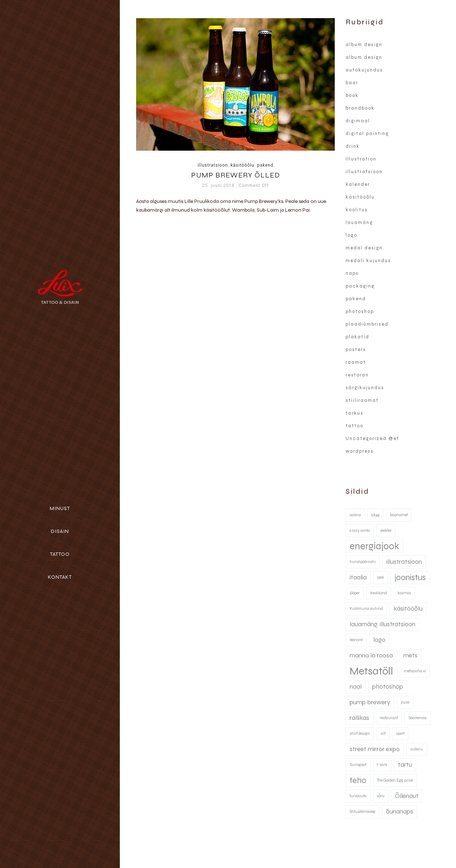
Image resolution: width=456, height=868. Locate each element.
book (352, 95)
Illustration (361, 159)
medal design (364, 248)
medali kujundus (368, 261)
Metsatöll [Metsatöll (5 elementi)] (371, 671)
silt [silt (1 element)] (383, 733)
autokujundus (364, 70)
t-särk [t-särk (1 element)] (382, 765)
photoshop (360, 311)
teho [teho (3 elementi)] (358, 780)
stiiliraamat (362, 400)
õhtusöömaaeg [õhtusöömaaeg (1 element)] (363, 812)
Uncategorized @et (372, 439)
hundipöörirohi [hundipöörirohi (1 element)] (363, 562)
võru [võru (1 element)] (381, 796)
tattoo (355, 426)
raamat (356, 362)
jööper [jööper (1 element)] (355, 593)
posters (356, 350)
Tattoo (60, 554)
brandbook (360, 108)
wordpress (360, 451)
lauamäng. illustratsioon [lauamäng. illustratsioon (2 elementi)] (382, 624)
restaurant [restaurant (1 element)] (389, 718)
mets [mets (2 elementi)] (410, 655)
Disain (60, 531)
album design (364, 45)
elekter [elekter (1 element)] (386, 531)
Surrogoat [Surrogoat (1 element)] (358, 765)
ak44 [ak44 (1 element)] (375, 515)
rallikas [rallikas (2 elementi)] (359, 718)
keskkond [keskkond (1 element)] (379, 593)
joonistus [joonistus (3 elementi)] (410, 577)
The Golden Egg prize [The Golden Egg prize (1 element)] (395, 780)
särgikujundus (365, 388)
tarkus (355, 413)
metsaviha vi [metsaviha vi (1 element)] (415, 671)
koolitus (357, 210)
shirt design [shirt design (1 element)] (360, 733)
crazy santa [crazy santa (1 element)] (360, 531)
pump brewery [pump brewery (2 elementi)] (370, 702)
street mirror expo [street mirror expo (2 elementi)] (375, 749)
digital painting (367, 134)
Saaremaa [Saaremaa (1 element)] (418, 718)
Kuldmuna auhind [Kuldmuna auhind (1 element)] (366, 609)
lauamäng (359, 223)
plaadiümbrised (367, 324)
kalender (358, 184)
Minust (60, 508)
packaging (360, 286)
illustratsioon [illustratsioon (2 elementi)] (404, 562)
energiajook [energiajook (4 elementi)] (374, 546)
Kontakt (60, 577)
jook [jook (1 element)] (381, 577)
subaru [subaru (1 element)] (417, 749)
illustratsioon (213, 165)
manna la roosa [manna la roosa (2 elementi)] (371, 655)
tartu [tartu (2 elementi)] (405, 765)
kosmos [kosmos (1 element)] (404, 593)
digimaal (358, 121)
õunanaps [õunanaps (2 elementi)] (400, 812)
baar (352, 83)
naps (352, 273)
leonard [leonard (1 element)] (356, 640)
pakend (265, 165)
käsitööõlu (243, 165)
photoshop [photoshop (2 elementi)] (388, 687)
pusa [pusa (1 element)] (405, 702)
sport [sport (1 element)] (400, 733)
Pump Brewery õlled (235, 175)
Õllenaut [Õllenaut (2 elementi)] (407, 796)
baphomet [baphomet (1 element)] (399, 515)
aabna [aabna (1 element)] (355, 515)
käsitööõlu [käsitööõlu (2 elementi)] (408, 609)
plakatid (357, 337)
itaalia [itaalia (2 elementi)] (358, 577)
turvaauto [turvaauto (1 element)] (358, 796)
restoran (357, 375)
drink (353, 146)
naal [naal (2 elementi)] (356, 687)
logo (351, 235)
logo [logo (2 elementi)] (379, 640)
